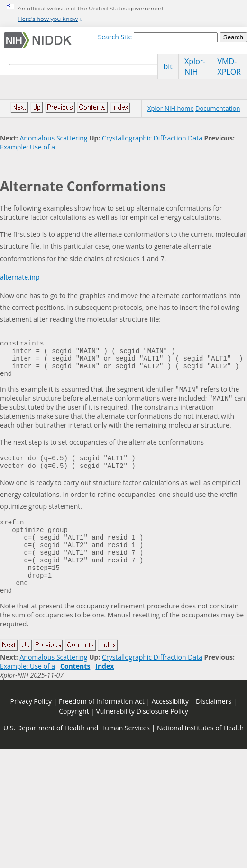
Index (105, 692)
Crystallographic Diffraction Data (152, 138)
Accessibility (170, 727)
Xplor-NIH (195, 66)
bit (168, 66)
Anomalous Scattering (53, 138)
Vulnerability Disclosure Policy (142, 737)
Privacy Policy (31, 727)
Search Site (115, 37)
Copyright (74, 737)
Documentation (218, 108)
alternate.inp (20, 277)
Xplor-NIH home (171, 108)
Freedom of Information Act (102, 727)
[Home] (39, 40)
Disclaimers (214, 727)
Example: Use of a (27, 147)
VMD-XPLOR (229, 66)
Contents (75, 692)
